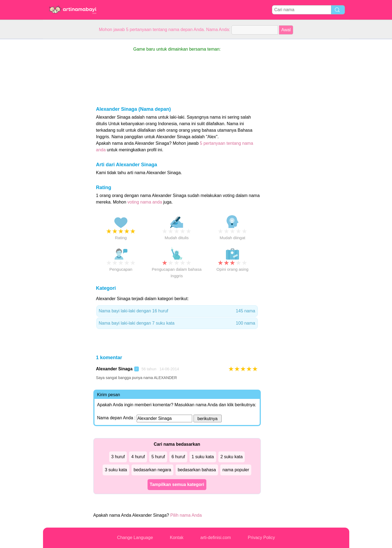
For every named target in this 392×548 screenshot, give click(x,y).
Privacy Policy (261, 538)
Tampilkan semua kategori (177, 484)
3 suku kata (116, 470)
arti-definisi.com (216, 538)
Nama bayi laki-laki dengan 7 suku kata (177, 323)
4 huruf (138, 457)
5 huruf (158, 457)
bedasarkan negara (152, 470)
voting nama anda (145, 202)
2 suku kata (232, 457)
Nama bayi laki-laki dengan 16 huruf (177, 311)
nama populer (236, 470)
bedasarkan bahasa (197, 470)
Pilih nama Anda (186, 515)
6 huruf (178, 457)
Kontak (177, 538)
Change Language (135, 538)
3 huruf (118, 457)
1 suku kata (203, 457)
